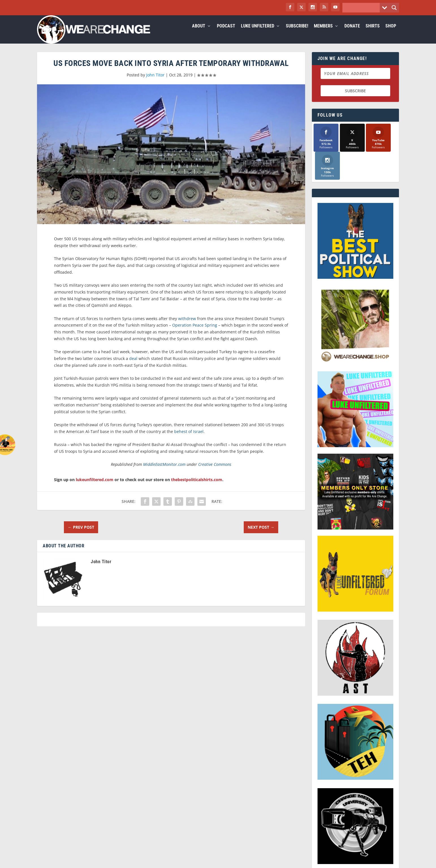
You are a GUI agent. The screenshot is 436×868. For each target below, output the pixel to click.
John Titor (155, 82)
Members (323, 33)
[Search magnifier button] (394, 8)
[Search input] (362, 8)
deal (133, 365)
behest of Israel (189, 438)
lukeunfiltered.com (95, 486)
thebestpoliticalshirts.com (197, 486)
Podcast (226, 33)
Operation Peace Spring (195, 332)
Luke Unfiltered (258, 33)
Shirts (373, 33)
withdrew (187, 325)
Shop (391, 33)
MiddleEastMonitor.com (164, 471)
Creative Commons (215, 471)
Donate (352, 33)
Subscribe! (297, 33)
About (199, 33)
